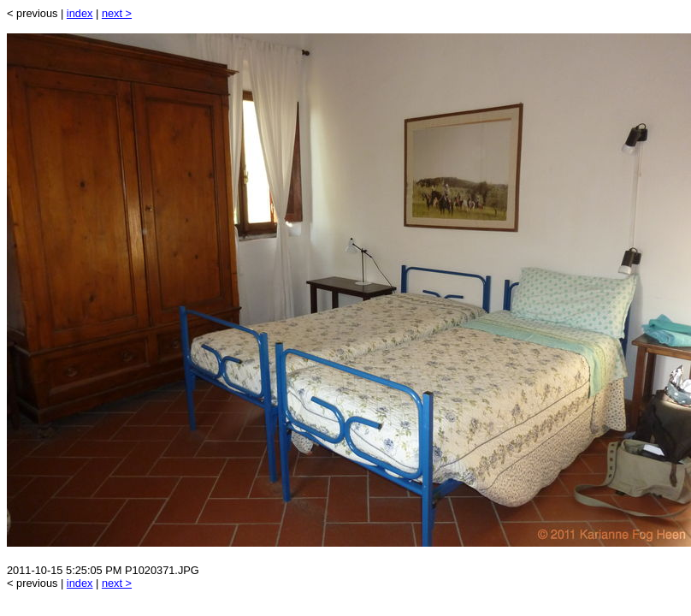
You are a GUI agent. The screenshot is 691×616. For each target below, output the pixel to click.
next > (117, 13)
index (80, 13)
